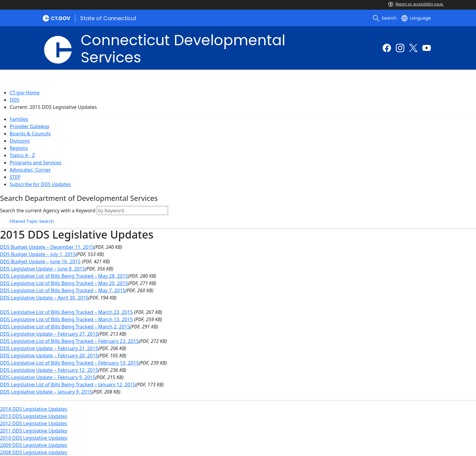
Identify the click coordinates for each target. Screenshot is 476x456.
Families (19, 119)
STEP (15, 177)
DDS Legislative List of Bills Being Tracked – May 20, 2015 (64, 283)
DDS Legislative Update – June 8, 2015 (43, 269)
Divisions (20, 141)
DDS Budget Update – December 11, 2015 (47, 247)
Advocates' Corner (30, 170)
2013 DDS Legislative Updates (34, 416)
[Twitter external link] (413, 48)
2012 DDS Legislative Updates (34, 423)
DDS (14, 100)
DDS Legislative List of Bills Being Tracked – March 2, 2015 (65, 327)
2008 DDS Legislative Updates (34, 452)
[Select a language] (416, 18)
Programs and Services (35, 163)
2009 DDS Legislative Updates (34, 445)
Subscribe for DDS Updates (40, 184)
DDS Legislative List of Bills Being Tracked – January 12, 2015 (68, 385)
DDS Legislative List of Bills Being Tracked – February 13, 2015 (69, 363)
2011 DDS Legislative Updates (34, 431)
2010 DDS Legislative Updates (34, 438)
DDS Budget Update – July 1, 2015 (38, 254)
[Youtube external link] (427, 48)
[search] (385, 18)
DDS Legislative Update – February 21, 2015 (49, 348)
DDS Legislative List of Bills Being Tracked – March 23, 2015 (66, 312)
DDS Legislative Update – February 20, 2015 (49, 356)
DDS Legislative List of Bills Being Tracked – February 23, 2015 (69, 341)
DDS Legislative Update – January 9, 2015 (46, 392)
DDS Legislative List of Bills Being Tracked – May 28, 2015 (64, 276)
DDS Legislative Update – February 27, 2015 (49, 334)
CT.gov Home (25, 93)
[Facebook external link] (387, 48)
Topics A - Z (22, 155)
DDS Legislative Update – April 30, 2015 (44, 298)
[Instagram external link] (400, 48)
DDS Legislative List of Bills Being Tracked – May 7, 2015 (63, 290)
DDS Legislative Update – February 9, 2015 (48, 377)
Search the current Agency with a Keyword (48, 211)
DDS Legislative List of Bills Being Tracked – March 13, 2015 (66, 319)
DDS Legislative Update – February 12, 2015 (49, 370)
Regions (19, 148)
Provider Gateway (30, 126)
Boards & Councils (30, 134)
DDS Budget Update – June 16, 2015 (40, 261)
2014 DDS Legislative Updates (34, 409)
